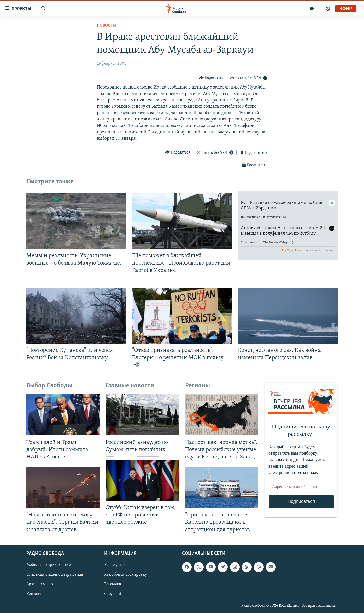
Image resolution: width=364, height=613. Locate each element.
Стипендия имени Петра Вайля (55, 575)
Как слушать (115, 565)
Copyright (113, 594)
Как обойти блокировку (126, 575)
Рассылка (113, 584)
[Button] (211, 78)
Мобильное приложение (49, 565)
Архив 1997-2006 (41, 584)
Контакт (34, 594)
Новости (107, 25)
